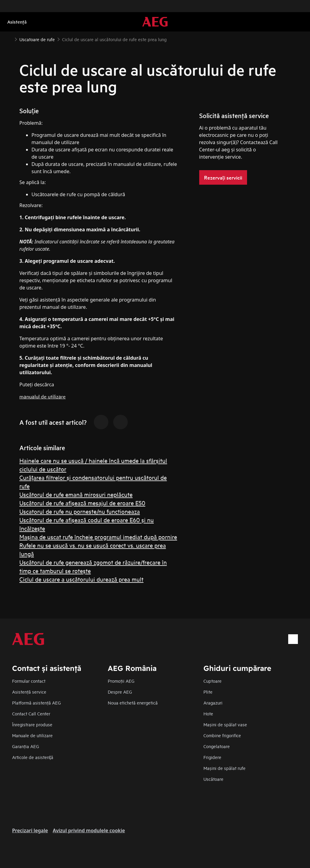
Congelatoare (217, 746)
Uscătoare (213, 779)
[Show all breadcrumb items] (10, 39)
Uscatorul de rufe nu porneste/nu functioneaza (80, 511)
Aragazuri (213, 703)
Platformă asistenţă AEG (36, 703)
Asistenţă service (29, 692)
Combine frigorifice (222, 735)
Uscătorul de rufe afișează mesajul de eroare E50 (82, 503)
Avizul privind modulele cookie (89, 830)
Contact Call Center (31, 713)
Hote (208, 713)
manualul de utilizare (43, 396)
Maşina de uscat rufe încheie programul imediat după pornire (98, 537)
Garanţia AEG (26, 746)
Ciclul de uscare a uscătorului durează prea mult (81, 579)
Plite (208, 692)
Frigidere (212, 757)
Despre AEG (120, 692)
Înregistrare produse (32, 724)
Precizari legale (30, 830)
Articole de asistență (33, 757)
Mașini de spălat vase (225, 724)
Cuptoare (213, 681)
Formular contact (29, 681)
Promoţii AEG (121, 681)
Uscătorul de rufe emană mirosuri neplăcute (76, 494)
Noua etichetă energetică (133, 703)
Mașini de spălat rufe (224, 768)
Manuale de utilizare (32, 735)
